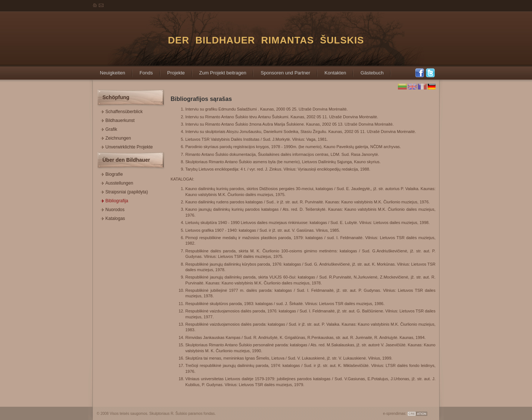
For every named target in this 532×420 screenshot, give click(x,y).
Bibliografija (115, 200)
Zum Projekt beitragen (219, 71)
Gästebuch (368, 71)
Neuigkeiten (109, 71)
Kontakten (332, 71)
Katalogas (113, 218)
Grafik (109, 128)
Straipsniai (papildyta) (124, 191)
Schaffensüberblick (122, 111)
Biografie (112, 173)
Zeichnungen (116, 137)
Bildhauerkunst (118, 120)
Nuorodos (113, 209)
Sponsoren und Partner (281, 71)
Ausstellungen (117, 182)
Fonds (143, 71)
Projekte (172, 71)
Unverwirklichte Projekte (127, 146)
